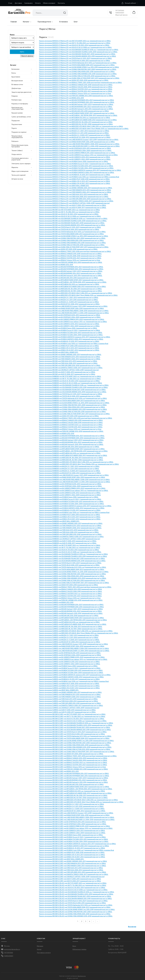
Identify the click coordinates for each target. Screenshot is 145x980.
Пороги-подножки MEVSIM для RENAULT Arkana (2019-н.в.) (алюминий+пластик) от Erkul (70, 260)
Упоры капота (17, 154)
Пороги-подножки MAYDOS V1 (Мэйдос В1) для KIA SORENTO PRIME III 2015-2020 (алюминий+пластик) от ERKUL (77, 153)
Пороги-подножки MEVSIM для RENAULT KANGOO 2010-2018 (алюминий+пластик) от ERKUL (70, 254)
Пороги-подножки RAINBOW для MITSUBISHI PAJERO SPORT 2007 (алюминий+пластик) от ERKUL (72, 449)
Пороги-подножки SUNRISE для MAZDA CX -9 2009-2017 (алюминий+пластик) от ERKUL (69, 640)
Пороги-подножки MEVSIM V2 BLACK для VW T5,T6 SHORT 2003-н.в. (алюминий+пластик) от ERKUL (73, 883)
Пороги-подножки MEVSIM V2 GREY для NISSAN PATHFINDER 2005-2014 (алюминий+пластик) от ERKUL (74, 776)
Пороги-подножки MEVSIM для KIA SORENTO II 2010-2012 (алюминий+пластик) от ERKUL (69, 324)
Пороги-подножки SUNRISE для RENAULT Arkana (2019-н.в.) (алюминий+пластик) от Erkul (70, 598)
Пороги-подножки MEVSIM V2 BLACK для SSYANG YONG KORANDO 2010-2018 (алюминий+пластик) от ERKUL (76, 916)
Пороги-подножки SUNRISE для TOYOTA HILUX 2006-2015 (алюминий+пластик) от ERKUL (69, 565)
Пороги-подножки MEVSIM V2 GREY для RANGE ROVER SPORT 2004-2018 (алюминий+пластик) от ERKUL (74, 815)
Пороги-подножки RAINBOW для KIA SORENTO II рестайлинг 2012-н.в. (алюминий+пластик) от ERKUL (74, 490)
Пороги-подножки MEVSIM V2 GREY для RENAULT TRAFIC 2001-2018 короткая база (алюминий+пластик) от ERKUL (78, 756)
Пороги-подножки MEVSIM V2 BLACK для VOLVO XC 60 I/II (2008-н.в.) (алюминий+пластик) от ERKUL (73, 890)
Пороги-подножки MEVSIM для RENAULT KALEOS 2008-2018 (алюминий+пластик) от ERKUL (70, 256)
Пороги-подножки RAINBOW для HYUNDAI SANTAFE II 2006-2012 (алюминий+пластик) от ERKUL (72, 508)
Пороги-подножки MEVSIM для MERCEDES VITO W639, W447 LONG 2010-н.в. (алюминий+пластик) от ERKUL (76, 293)
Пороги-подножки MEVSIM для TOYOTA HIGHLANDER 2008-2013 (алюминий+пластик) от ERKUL (71, 234)
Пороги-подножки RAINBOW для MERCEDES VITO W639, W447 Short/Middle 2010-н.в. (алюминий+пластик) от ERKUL (79, 464)
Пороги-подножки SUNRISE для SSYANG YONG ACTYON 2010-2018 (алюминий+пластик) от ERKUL (72, 580)
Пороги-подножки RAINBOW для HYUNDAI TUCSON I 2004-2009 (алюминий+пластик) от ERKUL (72, 504)
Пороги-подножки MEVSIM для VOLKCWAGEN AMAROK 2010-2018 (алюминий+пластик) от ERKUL (72, 225)
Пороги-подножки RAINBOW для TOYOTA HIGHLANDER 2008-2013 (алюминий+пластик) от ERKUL (72, 401)
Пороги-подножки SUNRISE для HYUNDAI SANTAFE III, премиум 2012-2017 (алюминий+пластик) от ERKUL (75, 675)
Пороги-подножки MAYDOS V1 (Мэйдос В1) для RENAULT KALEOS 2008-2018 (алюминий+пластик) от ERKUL (76, 87)
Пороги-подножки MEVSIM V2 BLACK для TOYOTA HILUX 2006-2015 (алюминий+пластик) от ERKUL (72, 903)
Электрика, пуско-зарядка (21, 163)
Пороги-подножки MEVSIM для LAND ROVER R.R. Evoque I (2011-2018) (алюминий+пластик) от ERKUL (73, 306)
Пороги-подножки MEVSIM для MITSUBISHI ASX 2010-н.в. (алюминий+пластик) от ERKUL (69, 284)
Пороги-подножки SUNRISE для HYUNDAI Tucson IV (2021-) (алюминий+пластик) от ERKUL (70, 668)
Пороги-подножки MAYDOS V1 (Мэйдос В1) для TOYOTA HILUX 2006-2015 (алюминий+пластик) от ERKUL (75, 61)
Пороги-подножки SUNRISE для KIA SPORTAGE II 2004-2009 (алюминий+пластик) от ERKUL (70, 655)
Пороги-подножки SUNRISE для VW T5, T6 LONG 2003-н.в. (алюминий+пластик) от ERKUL (70, 548)
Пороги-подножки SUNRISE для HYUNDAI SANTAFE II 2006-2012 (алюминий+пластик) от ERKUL (71, 677)
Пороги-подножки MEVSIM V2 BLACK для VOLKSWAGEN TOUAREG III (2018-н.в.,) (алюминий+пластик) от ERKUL (77, 892)
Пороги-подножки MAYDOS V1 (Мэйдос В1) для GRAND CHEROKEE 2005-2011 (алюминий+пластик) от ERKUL (76, 188)
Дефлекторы (16, 88)
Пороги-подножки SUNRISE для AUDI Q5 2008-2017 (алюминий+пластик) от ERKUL (67, 712)
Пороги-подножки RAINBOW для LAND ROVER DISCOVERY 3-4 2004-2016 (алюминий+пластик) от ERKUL (75, 482)
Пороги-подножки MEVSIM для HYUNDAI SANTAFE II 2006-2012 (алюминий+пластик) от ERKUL (71, 339)
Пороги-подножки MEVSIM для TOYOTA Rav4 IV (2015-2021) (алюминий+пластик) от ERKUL (70, 227)
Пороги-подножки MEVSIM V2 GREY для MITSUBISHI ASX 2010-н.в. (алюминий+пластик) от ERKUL (72, 791)
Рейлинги (15, 141)
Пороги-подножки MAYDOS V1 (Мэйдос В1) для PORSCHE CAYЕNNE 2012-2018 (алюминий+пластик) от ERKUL (76, 96)
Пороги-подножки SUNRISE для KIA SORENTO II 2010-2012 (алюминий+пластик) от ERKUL (69, 662)
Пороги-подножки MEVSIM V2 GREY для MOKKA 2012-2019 (59, 771)
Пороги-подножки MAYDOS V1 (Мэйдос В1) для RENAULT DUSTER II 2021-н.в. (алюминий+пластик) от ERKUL (76, 89)
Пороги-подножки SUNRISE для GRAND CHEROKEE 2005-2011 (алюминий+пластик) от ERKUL (70, 692)
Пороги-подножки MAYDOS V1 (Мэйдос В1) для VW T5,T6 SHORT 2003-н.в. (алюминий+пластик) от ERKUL (75, 41)
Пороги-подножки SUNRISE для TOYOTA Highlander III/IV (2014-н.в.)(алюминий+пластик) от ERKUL (73, 567)
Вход (74, 946)
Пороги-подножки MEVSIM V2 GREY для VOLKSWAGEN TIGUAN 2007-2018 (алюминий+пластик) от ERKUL (75, 727)
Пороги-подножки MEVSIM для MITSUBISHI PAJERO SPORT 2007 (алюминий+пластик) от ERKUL (71, 280)
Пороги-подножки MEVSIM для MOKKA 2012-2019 (56, 265)
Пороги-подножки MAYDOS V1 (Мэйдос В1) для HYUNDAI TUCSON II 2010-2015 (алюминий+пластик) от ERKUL (76, 166)
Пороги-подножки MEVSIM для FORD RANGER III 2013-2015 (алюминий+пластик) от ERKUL (70, 357)
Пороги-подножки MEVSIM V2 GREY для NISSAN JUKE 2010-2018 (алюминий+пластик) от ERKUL (71, 784)
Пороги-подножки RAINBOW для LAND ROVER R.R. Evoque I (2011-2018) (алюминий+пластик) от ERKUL (74, 475)
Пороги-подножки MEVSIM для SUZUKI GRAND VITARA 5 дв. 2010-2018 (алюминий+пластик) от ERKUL (74, 236)
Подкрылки (16, 120)
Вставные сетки (17, 84)
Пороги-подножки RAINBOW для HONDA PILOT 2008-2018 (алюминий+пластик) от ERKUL (70, 515)
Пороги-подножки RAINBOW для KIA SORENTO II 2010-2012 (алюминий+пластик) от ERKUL (70, 493)
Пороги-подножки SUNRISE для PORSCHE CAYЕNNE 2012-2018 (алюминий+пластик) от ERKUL (71, 600)
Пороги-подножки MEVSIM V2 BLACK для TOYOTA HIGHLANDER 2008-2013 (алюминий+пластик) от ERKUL (75, 907)
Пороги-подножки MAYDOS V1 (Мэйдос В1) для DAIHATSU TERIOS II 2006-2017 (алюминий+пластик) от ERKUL (76, 201)
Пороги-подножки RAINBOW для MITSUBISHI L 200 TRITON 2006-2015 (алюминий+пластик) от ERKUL (73, 451)
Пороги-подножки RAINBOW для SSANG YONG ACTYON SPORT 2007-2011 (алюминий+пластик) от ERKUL (74, 414)
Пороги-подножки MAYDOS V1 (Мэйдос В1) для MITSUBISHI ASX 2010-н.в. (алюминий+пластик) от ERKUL (75, 118)
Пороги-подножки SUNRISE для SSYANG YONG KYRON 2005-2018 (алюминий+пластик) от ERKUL (72, 576)
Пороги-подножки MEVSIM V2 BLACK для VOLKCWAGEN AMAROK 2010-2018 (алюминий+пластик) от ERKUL (75, 899)
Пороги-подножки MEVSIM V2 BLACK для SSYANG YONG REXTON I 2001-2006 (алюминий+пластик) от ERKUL (76, 912)
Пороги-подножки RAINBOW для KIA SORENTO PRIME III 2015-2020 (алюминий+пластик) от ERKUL (72, 488)
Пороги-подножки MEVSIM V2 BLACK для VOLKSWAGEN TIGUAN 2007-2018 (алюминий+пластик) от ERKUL (75, 896)
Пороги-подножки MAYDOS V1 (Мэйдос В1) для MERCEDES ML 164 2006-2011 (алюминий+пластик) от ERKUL (76, 122)
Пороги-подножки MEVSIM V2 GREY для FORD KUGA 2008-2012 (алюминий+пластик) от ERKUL (71, 870)
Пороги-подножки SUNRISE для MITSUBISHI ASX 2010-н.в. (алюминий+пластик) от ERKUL (69, 622)
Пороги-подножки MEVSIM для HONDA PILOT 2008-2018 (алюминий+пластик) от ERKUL (69, 346)
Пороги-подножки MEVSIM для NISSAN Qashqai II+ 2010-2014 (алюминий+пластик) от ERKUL (71, 276)
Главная (14, 22)
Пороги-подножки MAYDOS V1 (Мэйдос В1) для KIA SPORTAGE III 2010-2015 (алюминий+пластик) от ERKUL (75, 148)
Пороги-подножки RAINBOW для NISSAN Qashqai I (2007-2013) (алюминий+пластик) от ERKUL (71, 440)
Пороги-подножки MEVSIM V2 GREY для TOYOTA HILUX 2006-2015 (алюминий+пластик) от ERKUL (72, 734)
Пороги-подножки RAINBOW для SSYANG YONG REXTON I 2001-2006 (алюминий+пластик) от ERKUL (73, 405)
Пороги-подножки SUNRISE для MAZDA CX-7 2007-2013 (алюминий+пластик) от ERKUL (69, 635)
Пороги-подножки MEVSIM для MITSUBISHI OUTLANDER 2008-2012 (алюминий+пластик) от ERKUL (72, 286)
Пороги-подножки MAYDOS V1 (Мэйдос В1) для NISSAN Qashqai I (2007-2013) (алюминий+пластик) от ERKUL (76, 104)
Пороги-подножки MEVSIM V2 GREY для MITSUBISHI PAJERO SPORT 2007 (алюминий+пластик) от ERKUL (74, 787)
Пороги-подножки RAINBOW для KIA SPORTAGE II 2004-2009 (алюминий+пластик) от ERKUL (70, 486)
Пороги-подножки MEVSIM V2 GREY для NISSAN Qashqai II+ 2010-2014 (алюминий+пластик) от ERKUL (73, 782)
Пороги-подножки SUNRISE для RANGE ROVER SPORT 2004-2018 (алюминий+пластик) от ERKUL (72, 646)
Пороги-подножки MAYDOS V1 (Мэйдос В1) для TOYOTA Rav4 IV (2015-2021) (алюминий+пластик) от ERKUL (75, 58)
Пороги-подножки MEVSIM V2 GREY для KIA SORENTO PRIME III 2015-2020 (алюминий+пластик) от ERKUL (75, 826)
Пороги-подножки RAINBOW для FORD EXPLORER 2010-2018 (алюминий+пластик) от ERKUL (70, 534)
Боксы (14, 73)
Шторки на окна (17, 179)
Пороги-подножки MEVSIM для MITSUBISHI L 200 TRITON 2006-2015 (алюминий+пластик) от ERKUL (73, 282)
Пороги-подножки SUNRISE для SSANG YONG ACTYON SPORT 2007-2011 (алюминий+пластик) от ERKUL (74, 583)
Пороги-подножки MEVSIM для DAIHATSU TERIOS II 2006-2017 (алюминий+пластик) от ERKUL (71, 368)
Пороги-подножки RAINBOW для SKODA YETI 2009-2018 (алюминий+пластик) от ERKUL (69, 416)
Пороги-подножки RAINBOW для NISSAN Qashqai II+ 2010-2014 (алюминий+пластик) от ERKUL (71, 444)
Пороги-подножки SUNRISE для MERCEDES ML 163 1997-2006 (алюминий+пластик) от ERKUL (71, 629)
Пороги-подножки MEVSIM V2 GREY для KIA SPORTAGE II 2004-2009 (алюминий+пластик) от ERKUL (73, 824)
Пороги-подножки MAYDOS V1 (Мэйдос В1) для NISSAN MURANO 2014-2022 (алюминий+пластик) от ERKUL (76, 107)
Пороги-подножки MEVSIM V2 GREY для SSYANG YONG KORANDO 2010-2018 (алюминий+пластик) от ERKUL (75, 747)
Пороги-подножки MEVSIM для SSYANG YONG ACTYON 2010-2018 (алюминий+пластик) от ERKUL (72, 245)
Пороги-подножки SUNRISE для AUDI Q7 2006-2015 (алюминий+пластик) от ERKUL (67, 710)
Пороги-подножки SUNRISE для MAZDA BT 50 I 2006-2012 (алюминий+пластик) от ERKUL (70, 642)
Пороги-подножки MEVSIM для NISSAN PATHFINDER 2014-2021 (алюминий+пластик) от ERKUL (71, 267)
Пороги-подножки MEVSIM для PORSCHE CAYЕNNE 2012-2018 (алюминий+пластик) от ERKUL (71, 262)
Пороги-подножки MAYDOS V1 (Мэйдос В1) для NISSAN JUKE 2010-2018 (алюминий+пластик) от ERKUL (74, 111)
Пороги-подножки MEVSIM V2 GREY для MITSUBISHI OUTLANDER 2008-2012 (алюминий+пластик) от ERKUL (75, 793)
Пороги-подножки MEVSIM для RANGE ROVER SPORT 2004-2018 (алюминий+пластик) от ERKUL (72, 308)
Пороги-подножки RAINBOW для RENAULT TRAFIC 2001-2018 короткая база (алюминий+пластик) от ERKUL (76, 418)
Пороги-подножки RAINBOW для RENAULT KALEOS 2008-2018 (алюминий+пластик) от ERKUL (71, 422)
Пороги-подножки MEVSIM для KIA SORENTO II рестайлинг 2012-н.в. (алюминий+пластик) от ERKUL (73, 322)
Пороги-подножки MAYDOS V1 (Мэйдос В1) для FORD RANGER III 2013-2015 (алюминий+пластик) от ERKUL (75, 190)
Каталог (26, 22)
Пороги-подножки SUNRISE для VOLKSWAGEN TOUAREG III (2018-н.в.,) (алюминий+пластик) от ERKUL (73, 554)
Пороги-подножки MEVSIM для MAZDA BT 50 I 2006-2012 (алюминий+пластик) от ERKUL (69, 304)
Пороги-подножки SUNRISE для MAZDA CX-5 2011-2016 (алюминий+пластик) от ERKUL (69, 637)
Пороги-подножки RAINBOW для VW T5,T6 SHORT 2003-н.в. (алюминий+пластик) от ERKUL (70, 376)
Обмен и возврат (49, 3)
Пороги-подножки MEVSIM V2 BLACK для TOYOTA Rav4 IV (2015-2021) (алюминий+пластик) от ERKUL (73, 901)
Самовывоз (28, 3)
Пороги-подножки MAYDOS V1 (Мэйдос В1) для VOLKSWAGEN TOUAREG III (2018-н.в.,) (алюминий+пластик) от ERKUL (79, 50)
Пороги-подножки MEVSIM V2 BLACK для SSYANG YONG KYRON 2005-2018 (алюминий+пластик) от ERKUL (75, 914)
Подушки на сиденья (19, 132)
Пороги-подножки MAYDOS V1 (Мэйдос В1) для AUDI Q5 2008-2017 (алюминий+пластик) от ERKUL (73, 208)
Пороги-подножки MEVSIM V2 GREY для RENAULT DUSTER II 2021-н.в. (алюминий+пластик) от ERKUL (73, 763)
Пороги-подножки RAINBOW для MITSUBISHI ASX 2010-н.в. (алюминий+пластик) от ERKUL (70, 453)
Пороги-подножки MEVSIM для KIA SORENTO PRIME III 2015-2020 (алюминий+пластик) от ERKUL (72, 319)
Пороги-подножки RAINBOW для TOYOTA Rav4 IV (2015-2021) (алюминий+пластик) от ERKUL (71, 394)
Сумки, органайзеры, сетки (21, 117)
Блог (76, 22)
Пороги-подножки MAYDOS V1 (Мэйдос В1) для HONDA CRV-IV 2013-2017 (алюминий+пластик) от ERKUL (75, 181)
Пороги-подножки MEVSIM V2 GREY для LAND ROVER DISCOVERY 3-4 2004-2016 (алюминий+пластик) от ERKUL (77, 820)
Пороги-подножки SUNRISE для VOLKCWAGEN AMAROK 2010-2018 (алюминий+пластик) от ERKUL (72, 561)
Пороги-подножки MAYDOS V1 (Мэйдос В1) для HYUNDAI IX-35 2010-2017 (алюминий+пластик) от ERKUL (75, 175)
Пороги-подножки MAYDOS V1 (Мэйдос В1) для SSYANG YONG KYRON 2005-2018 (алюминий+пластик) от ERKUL (77, 72)
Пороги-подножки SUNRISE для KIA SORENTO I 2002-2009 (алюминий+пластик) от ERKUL (70, 664)
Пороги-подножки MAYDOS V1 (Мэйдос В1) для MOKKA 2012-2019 (61, 98)
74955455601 (120, 13)
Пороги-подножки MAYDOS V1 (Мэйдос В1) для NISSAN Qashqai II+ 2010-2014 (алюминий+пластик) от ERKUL (76, 109)
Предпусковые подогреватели (17, 137)
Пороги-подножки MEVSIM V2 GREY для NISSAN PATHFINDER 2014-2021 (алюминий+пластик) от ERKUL (74, 773)
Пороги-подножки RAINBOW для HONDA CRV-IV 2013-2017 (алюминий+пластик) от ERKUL (70, 517)
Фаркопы (15, 167)
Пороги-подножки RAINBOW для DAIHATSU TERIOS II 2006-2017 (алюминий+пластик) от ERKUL (71, 537)
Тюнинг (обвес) (17, 150)
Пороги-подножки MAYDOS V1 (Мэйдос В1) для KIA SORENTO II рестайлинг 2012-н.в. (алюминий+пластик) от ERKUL (78, 155)
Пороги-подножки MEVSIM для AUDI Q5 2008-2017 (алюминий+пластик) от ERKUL (67, 374)
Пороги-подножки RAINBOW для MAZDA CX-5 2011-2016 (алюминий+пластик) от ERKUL (69, 469)
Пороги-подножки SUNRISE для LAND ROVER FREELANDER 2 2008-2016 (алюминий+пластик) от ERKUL (74, 648)
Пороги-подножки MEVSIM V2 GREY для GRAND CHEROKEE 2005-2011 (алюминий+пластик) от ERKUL (73, 861)
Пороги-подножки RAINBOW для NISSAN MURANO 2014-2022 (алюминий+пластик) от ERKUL (71, 442)
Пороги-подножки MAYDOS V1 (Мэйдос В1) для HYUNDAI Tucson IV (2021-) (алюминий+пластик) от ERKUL (75, 164)
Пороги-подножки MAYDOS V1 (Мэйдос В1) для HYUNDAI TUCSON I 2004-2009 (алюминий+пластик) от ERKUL (76, 168)
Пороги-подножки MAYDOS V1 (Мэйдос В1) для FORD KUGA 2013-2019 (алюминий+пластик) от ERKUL (74, 194)
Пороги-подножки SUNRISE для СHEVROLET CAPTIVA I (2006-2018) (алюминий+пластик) (69, 708)
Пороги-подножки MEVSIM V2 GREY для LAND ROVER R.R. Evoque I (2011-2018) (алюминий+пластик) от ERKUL (76, 813)
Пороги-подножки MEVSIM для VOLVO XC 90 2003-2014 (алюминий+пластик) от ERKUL (69, 214)
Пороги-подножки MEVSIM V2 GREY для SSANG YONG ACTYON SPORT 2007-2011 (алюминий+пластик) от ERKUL (77, 752)
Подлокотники (17, 124)
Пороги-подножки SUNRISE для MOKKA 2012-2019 (56, 602)
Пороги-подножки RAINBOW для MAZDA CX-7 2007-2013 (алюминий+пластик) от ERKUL (69, 466)
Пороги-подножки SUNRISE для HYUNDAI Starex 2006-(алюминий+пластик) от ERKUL (68, 666)
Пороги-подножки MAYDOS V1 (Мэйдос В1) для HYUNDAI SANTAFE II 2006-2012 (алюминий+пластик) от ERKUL (77, 172)
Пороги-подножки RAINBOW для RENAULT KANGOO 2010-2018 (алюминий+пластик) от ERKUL (71, 420)
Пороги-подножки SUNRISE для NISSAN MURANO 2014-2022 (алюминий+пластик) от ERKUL (70, 611)
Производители (44, 22)
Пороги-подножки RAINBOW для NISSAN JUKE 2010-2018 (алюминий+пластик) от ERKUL (69, 447)
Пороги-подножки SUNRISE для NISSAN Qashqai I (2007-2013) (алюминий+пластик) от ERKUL (71, 609)
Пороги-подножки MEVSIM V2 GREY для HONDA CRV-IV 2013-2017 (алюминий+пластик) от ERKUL (72, 855)
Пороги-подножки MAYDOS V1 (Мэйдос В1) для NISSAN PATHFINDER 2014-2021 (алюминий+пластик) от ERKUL (77, 100)
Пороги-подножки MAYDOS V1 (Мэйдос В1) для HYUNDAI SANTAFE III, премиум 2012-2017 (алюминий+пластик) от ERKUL (80, 170)
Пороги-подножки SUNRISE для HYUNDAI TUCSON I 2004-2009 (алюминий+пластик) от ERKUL (71, 673)
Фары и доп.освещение (20, 171)
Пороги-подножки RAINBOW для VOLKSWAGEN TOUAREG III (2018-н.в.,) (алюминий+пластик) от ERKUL (74, 385)
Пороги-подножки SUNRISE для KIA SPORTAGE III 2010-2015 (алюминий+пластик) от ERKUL (70, 653)
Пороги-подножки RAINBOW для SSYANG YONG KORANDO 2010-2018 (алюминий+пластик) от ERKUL (73, 409)
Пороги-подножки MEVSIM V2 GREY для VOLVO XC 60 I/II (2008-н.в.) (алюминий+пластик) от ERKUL (73, 721)
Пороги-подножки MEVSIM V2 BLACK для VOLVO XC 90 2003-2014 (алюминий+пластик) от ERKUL (72, 888)
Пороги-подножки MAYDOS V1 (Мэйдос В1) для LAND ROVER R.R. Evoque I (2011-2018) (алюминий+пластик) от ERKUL (79, 140)
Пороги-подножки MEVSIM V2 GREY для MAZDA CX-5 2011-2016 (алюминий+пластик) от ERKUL (71, 806)
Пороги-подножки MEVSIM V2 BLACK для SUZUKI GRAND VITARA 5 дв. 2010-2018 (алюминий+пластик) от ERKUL (77, 909)
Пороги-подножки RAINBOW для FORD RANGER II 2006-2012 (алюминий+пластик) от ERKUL (70, 528)
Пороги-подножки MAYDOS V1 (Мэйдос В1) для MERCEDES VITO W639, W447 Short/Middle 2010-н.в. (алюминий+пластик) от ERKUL (84, 129)
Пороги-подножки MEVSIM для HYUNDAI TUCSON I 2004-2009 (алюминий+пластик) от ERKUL (71, 335)
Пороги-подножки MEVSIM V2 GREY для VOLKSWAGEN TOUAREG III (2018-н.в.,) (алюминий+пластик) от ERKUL (76, 723)
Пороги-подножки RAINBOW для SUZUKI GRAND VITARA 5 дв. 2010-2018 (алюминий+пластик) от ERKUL (74, 403)
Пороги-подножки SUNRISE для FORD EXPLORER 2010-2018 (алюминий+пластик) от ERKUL (70, 703)
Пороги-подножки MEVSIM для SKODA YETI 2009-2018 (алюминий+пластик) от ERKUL (68, 249)
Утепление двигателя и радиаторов (20, 159)
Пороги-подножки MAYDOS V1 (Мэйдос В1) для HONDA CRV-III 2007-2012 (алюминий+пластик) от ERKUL (75, 183)
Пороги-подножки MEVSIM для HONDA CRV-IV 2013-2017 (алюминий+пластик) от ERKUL (69, 348)
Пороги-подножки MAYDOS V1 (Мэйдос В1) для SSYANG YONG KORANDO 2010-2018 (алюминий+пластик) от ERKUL (78, 74)
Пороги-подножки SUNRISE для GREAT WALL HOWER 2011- (59, 690)
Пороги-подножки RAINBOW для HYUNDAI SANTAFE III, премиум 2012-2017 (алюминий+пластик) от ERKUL (75, 506)
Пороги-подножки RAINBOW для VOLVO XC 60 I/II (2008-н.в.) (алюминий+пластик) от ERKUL (71, 383)
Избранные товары (79, 949)
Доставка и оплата (44, 953)
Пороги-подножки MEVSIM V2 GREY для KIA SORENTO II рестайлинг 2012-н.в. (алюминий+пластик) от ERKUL (76, 828)
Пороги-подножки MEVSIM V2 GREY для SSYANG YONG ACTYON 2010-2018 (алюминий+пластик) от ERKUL (75, 749)
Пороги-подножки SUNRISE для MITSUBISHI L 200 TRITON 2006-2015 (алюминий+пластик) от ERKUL (73, 620)
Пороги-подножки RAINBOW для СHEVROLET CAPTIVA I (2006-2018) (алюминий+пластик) (70, 539)
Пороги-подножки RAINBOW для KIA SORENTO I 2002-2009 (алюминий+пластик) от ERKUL (70, 495)
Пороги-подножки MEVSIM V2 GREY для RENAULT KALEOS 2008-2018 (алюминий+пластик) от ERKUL (73, 760)
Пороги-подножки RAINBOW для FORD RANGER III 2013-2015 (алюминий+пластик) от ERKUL (70, 526)
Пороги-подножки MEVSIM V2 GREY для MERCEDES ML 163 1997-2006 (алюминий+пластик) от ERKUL (73, 798)
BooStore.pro (82, 976)
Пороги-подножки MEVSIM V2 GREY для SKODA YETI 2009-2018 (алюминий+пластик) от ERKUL (71, 754)
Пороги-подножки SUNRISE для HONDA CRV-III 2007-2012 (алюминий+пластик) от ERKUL (69, 688)
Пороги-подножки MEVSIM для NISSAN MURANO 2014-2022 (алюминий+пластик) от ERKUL (70, 273)
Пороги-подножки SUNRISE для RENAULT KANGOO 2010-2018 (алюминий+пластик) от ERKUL (71, 589)
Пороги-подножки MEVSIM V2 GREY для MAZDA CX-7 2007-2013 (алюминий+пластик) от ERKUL (72, 804)
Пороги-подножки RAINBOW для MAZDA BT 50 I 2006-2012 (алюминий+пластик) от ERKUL (70, 473)
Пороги (14, 128)
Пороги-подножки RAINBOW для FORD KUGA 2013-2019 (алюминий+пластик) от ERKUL (69, 530)
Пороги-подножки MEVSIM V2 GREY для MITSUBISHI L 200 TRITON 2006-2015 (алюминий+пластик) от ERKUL (76, 789)
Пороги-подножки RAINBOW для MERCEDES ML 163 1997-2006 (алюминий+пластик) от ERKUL (71, 460)
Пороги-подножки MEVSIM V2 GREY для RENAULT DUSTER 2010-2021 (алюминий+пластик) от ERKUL (73, 765)
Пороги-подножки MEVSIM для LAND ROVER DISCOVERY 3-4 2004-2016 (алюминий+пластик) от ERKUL (74, 313)
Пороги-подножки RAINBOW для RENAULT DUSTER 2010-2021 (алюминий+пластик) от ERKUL (71, 427)
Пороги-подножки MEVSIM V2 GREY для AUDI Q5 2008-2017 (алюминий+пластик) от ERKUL (70, 881)
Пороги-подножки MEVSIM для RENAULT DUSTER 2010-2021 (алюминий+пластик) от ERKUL (70, 258)
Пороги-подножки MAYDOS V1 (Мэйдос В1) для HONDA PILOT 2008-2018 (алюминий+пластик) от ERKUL (74, 179)
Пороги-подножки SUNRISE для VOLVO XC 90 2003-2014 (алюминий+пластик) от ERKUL (69, 550)
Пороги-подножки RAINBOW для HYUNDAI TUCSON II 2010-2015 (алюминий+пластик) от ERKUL (71, 501)
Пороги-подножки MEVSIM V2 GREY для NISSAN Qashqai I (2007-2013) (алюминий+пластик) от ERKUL (74, 778)
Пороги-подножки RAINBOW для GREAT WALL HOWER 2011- (59, 521)
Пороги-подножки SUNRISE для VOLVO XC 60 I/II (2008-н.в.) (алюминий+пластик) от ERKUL (70, 552)
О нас (10, 3)
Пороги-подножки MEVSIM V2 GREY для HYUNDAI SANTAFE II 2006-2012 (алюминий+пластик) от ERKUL (74, 846)
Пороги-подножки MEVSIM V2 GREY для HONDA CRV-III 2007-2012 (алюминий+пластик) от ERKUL (72, 857)
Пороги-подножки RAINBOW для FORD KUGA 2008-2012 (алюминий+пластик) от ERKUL (69, 532)
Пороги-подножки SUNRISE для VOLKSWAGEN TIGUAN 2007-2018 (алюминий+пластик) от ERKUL (72, 558)
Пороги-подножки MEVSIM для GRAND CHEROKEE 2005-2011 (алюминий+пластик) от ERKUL (70, 354)
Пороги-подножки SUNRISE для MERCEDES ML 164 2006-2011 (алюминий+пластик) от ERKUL (71, 626)
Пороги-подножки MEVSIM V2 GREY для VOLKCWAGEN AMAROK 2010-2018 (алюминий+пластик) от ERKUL (75, 730)
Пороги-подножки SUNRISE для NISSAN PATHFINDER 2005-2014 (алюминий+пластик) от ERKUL (71, 607)
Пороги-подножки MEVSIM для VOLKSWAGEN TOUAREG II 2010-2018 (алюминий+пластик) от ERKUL (73, 221)
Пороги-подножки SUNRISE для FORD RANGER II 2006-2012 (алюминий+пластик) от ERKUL (70, 697)
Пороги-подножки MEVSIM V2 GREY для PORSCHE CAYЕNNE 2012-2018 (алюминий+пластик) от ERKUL (73, 769)
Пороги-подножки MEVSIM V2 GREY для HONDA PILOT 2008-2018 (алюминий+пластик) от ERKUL (72, 852)
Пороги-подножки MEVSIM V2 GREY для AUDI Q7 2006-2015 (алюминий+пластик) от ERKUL (70, 879)
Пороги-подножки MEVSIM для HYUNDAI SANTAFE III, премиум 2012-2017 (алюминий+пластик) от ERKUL (75, 337)
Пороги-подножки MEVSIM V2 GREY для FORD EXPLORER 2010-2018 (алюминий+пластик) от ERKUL (73, 872)
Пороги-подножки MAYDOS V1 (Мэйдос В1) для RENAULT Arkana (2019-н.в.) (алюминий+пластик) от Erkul (75, 93)
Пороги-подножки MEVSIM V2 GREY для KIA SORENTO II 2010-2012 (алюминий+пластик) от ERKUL (72, 831)
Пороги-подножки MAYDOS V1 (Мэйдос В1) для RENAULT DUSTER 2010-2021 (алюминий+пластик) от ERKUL (76, 91)
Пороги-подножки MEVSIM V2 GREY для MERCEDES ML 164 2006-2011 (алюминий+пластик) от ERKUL (73, 795)
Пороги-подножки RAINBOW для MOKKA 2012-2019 (57, 433)
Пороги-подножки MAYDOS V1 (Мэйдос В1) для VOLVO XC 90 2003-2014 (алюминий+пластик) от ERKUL (74, 45)
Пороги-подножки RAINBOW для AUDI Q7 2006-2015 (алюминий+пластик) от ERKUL (68, 541)
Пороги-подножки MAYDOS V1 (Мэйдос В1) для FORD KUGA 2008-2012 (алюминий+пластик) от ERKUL (74, 197)
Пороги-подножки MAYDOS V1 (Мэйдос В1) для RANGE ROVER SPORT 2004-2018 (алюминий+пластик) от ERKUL (77, 142)
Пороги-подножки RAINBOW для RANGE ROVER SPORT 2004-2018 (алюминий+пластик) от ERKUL (72, 477)
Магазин (40, 946)
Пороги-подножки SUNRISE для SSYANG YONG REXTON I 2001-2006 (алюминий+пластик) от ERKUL (72, 574)
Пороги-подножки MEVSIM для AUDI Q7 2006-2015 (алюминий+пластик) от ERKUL (67, 372)
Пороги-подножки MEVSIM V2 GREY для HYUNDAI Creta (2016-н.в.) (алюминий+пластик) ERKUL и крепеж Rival (77, 850)
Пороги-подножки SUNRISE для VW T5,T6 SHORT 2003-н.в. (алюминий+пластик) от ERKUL (70, 545)
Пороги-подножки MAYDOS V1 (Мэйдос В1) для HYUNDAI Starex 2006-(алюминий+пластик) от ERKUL (74, 161)
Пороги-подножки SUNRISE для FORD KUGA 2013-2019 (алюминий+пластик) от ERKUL (68, 699)
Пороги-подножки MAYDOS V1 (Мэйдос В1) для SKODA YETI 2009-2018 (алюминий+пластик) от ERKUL (74, 80)
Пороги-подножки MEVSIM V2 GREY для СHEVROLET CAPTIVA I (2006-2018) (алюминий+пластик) (72, 877)
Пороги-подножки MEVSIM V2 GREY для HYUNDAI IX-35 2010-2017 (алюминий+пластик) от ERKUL (72, 848)
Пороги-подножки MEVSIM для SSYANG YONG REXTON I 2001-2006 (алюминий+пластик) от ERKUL (72, 238)
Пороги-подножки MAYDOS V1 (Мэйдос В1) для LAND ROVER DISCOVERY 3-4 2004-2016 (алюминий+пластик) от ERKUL (79, 146)
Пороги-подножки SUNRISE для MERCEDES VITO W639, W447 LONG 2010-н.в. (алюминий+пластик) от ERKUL (76, 631)
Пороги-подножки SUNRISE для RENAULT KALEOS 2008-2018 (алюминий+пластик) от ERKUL (71, 591)
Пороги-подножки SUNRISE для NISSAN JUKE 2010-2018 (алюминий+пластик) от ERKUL (69, 616)
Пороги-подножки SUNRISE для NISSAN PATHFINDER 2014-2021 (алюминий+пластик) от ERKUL (71, 605)
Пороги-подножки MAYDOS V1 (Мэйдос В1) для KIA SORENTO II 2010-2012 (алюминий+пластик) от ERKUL (75, 157)
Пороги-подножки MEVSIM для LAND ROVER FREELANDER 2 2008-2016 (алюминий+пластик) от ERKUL (74, 311)
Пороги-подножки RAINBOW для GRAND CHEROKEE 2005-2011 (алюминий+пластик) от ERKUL (71, 523)
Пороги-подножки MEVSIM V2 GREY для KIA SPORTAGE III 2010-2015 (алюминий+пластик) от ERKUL (72, 822)
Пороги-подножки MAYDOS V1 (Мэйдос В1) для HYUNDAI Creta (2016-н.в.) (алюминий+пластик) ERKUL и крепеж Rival (79, 177)
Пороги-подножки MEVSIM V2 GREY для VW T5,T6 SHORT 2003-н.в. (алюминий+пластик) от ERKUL (72, 714)
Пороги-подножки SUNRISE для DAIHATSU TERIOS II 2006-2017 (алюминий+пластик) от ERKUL (71, 705)
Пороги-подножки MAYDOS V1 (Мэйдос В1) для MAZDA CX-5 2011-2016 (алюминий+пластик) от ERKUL (74, 133)
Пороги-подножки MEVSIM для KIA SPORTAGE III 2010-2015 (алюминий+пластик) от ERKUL (70, 315)
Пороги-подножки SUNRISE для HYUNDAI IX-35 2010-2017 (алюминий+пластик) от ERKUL (69, 679)
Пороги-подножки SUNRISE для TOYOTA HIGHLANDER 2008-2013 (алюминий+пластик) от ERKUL (72, 569)
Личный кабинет (128, 3)
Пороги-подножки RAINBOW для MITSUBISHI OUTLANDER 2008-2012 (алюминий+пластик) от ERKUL (73, 455)
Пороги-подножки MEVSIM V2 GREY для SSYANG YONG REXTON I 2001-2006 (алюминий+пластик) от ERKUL (75, 743)
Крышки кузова (17, 113)
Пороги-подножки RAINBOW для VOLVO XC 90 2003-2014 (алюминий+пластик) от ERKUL (69, 381)
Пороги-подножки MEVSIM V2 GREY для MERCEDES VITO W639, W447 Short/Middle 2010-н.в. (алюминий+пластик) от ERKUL (81, 802)
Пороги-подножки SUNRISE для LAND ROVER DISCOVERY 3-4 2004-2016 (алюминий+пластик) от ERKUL (74, 651)
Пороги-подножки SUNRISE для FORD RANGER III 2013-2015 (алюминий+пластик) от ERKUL (70, 695)
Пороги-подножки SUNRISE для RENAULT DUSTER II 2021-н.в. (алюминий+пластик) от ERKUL (70, 594)
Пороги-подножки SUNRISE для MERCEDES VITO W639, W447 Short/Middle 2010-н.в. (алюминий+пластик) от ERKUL (79, 633)
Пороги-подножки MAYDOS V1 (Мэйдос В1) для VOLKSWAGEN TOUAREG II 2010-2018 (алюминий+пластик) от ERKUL (78, 52)
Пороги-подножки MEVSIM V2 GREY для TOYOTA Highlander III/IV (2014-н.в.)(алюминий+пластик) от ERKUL (75, 736)
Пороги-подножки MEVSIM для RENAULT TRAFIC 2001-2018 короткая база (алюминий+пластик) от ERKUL (75, 251)
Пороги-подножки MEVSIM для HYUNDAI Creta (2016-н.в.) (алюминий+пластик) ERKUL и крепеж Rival (74, 344)
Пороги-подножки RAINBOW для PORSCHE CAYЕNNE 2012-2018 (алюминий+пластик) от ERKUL (71, 431)
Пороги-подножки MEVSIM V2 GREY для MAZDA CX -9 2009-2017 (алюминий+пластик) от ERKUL (72, 809)
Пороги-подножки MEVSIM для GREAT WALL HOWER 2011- (59, 352)
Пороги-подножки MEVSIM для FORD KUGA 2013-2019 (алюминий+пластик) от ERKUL (68, 361)
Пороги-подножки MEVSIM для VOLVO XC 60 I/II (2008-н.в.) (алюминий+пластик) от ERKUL (70, 216)
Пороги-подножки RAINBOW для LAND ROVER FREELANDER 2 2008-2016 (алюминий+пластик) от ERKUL (74, 480)
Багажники (15, 69)
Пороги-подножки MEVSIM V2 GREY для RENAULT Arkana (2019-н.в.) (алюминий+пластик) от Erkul (72, 767)
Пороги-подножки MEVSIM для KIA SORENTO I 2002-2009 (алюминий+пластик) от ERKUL (69, 326)
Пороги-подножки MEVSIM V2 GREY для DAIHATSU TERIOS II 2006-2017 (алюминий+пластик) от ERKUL (74, 874)
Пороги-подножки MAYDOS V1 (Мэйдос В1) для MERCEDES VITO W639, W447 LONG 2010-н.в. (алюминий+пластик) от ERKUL (81, 126)
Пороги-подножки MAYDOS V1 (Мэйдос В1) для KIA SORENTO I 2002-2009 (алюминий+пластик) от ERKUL (75, 159)
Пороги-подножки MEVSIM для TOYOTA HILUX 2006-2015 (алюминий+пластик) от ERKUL (69, 229)
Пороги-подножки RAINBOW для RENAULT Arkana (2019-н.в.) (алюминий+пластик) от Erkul (70, 429)
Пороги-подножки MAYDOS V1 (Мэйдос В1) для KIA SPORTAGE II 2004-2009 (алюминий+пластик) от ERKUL (75, 150)
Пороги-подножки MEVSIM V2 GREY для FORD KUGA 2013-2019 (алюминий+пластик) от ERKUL (71, 868)
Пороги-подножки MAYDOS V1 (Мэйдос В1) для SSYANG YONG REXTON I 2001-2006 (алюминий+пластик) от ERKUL (78, 69)
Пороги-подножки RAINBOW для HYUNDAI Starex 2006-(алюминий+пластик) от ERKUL (69, 497)
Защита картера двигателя (21, 92)
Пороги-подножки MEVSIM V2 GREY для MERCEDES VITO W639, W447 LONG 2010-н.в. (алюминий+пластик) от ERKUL (78, 800)
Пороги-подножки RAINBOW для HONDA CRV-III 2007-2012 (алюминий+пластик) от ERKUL (70, 519)
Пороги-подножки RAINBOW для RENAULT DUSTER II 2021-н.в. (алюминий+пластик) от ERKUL (71, 425)
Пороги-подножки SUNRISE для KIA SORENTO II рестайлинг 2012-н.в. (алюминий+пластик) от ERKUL (73, 659)
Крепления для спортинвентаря (17, 108)
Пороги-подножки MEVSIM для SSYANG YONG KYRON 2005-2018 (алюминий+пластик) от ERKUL (71, 240)
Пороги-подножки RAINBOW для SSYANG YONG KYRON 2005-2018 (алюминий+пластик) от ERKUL (72, 407)
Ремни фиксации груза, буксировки (20, 146)
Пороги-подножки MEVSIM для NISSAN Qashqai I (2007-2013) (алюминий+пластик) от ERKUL (71, 271)
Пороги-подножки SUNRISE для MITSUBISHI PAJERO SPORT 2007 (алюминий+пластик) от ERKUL (72, 618)
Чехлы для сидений (18, 175)
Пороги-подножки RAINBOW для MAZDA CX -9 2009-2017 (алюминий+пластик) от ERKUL (70, 471)
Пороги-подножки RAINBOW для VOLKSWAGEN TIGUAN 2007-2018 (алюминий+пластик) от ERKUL (72, 390)
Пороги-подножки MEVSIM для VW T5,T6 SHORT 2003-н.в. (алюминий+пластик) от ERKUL (69, 210)
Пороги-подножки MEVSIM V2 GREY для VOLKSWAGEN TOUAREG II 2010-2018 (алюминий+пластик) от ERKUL (76, 725)
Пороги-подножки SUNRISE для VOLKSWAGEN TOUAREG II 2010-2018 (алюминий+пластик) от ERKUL (73, 556)
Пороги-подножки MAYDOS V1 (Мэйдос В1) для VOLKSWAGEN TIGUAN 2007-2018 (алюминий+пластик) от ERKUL (77, 54)
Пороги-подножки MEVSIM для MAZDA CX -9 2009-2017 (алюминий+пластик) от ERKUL (69, 302)
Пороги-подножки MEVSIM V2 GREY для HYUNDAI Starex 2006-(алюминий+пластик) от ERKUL (71, 835)
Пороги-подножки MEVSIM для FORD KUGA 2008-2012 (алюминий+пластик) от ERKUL (68, 363)
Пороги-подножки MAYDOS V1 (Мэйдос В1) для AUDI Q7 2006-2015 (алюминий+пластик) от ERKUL (73, 205)
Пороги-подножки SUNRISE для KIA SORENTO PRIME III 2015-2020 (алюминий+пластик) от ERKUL (72, 657)
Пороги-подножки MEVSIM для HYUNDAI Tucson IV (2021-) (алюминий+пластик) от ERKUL (70, 330)
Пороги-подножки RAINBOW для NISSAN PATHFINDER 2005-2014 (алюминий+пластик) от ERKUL (72, 438)
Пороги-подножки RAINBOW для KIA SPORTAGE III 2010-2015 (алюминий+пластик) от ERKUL (70, 484)
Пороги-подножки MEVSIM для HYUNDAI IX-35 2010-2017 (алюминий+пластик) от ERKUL (69, 341)
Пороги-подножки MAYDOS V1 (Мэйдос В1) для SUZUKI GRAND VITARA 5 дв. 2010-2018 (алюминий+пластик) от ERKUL (79, 67)
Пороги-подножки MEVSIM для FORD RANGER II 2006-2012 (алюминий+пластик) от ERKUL (70, 359)
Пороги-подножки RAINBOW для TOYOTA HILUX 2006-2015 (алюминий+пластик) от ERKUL (70, 396)
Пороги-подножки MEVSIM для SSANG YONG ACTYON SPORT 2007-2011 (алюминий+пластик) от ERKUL (74, 247)
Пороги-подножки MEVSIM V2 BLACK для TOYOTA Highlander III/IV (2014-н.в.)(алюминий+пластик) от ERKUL (76, 905)
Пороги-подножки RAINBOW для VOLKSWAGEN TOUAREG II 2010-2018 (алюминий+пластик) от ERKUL (73, 387)
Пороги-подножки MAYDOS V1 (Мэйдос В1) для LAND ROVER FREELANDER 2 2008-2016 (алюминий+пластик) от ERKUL (79, 144)
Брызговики (16, 77)
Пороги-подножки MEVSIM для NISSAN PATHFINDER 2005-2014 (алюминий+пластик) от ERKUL (71, 269)
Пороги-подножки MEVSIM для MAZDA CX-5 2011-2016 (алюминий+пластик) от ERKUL (68, 300)
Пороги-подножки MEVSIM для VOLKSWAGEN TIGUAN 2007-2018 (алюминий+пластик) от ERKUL (72, 223)
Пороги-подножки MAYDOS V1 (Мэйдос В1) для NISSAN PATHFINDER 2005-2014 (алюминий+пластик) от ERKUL (77, 102)
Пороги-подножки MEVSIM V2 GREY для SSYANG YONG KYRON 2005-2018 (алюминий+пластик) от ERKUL (74, 745)
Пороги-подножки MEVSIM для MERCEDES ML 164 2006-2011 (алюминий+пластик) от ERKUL (70, 289)
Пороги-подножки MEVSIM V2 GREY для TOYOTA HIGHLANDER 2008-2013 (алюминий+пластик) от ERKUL (74, 738)
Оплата (38, 3)
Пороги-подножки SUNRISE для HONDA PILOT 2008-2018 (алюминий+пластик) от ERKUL (69, 684)
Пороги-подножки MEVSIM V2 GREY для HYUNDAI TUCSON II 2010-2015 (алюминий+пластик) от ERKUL (74, 839)
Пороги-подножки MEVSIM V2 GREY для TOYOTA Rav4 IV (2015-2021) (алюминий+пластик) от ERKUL (73, 732)
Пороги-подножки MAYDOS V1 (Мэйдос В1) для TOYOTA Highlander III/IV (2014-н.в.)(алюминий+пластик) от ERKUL (78, 63)
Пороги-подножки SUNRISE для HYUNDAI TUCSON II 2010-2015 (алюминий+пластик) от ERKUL (71, 670)
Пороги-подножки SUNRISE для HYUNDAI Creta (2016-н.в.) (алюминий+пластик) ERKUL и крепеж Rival (74, 681)
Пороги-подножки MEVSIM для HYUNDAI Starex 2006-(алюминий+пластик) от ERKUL (68, 328)
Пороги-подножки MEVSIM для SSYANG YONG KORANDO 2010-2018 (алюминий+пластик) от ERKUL (72, 243)
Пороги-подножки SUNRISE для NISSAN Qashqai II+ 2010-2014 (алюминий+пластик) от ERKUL (71, 613)
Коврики (15, 96)
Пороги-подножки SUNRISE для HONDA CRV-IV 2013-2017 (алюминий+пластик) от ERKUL (69, 686)
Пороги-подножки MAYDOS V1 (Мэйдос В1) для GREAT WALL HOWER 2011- (64, 186)
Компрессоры (17, 100)
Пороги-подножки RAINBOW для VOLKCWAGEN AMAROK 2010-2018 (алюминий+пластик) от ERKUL (73, 392)
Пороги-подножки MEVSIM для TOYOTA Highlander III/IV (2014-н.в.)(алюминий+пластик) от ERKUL (72, 232)
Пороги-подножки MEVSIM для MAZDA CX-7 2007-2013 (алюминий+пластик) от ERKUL (69, 297)
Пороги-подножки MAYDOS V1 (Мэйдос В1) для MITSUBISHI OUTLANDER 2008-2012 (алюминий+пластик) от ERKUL (78, 120)
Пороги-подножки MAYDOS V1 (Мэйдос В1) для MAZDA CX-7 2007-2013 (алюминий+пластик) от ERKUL (74, 131)
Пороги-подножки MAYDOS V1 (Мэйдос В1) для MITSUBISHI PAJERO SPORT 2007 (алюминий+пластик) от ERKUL (77, 113)
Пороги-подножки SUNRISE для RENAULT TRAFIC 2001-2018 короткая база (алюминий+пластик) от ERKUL (75, 587)
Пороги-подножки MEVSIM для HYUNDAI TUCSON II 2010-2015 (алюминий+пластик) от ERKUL (71, 333)
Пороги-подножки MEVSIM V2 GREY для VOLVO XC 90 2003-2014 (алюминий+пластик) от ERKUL (72, 719)
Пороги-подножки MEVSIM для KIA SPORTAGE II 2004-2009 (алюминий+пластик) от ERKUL (70, 317)
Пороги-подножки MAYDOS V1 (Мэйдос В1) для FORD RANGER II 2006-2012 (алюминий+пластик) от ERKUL (75, 192)
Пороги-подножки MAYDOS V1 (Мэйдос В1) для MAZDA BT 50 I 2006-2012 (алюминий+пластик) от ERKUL (75, 137)
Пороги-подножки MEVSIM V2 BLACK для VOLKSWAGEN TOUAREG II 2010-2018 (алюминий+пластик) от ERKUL (76, 894)
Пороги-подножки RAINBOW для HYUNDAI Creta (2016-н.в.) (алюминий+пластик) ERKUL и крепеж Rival (74, 512)
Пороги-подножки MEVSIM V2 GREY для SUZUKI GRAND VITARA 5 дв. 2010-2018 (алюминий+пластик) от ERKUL (76, 741)
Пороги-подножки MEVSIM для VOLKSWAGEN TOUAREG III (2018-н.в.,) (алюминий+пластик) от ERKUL (73, 218)
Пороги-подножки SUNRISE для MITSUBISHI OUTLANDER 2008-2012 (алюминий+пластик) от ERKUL (73, 624)
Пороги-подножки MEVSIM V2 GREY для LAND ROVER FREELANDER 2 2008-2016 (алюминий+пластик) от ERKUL (77, 817)
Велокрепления (17, 81)
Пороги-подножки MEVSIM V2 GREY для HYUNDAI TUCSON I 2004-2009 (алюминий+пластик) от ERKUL (74, 841)
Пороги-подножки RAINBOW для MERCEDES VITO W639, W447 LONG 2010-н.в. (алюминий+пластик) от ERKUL (76, 462)
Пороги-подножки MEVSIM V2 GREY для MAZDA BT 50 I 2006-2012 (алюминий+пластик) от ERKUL (72, 811)
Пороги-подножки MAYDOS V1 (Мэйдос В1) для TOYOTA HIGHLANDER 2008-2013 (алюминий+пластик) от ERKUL (77, 65)
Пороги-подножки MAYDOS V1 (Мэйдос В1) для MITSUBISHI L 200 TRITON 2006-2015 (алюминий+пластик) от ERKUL (78, 115)
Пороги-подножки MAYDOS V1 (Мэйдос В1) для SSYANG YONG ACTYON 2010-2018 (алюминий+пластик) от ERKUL (77, 76)
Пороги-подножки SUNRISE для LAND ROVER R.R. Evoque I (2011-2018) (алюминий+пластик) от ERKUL (74, 644)
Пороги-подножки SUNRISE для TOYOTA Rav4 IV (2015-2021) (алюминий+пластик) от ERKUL (70, 563)
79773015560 (120, 11)
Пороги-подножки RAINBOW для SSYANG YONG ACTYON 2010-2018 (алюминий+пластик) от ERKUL (72, 412)
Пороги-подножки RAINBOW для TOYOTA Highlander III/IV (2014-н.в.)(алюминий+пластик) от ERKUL (73, 398)
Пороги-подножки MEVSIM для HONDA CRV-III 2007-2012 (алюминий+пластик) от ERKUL (69, 350)
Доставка (18, 3)
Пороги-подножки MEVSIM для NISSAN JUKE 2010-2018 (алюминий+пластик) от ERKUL (69, 278)
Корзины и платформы (20, 104)
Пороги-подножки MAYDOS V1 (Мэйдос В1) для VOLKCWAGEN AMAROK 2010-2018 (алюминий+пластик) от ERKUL (78, 56)
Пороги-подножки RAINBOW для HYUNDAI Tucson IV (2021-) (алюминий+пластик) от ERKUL (70, 499)
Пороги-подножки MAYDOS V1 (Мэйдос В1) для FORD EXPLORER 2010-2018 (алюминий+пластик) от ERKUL (75, 199)
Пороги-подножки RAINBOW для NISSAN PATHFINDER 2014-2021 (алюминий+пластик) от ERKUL (72, 436)
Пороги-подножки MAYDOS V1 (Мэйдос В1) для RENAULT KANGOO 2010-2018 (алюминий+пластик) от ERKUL (76, 85)
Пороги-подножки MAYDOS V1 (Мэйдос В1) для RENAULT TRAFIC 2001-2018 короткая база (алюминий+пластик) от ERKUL (80, 82)
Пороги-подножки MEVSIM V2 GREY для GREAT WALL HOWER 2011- (62, 859)
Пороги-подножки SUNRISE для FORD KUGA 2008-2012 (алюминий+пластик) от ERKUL (69, 701)
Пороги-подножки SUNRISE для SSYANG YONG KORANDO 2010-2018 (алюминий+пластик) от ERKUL (73, 578)
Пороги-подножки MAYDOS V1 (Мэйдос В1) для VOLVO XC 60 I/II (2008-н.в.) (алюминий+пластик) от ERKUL (75, 47)
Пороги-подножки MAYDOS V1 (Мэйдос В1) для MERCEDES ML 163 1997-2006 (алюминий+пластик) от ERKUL (76, 124)
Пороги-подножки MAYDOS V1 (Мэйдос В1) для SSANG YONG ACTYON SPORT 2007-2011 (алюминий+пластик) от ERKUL (79, 78)
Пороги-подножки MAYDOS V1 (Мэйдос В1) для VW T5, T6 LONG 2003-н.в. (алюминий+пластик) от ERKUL (75, 43)
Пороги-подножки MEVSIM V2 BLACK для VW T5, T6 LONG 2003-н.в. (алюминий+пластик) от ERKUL (73, 885)
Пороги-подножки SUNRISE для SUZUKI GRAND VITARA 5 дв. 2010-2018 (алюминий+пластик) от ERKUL (74, 572)
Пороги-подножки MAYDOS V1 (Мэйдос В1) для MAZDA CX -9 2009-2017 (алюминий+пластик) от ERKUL (74, 135)
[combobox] (50, 13)
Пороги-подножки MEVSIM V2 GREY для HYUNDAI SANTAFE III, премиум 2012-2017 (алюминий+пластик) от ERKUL (77, 844)
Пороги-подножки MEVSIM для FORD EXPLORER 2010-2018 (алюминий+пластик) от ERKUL (70, 365)
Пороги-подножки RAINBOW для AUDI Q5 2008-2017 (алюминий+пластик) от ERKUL (68, 543)
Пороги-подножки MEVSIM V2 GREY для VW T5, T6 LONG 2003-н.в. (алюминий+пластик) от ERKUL (72, 716)
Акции (39, 949)
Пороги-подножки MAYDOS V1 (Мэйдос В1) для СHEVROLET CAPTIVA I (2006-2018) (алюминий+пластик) (74, 203)
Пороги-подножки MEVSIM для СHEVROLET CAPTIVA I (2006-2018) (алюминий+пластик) (69, 370)
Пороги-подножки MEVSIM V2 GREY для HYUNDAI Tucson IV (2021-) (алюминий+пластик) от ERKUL (72, 837)
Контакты (61, 3)
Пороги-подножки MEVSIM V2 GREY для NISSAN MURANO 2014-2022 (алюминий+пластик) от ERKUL (73, 780)
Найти (65, 13)
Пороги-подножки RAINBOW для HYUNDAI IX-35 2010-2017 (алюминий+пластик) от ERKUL (70, 510)
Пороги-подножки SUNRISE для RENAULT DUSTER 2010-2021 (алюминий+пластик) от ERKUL (70, 596)
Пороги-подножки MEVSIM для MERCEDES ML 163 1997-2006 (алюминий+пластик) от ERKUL (71, 291)
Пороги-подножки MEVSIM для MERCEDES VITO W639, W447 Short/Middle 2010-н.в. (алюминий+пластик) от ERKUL (78, 295)
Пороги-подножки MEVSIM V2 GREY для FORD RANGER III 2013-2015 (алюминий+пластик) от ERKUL (72, 863)
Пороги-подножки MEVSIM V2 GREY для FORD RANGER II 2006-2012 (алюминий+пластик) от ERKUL (73, 866)
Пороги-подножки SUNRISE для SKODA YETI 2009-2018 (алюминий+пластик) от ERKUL (69, 585)
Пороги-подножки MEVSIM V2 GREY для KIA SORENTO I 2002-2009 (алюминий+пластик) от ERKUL (72, 833)
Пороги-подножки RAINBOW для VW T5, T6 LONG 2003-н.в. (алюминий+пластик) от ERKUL (70, 379)
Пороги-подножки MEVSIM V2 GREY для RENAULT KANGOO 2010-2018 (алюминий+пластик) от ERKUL (73, 758)
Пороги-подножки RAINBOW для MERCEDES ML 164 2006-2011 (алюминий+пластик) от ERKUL (71, 458)
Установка (63, 22)
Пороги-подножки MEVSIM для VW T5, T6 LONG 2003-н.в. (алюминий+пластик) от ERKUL (69, 212)
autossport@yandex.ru (11, 949)
